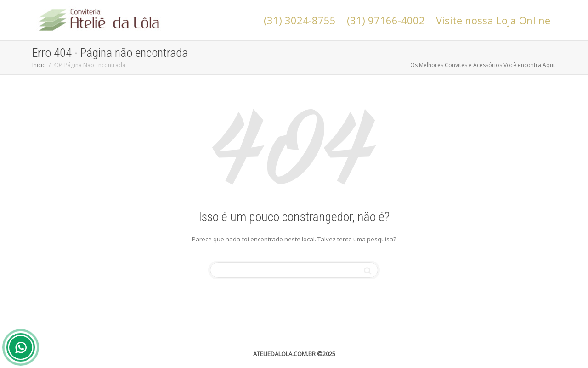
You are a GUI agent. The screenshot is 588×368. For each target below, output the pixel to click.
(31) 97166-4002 (386, 20)
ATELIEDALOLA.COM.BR (284, 354)
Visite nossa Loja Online (493, 20)
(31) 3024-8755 (300, 20)
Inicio (39, 65)
